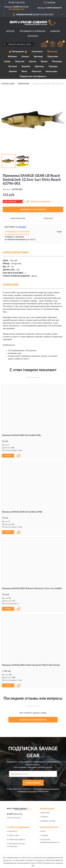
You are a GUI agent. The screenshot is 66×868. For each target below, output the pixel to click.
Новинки (55, 31)
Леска (24, 71)
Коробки (26, 66)
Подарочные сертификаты (33, 76)
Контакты (33, 36)
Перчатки (36, 71)
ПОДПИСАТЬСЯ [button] (33, 782)
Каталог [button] (11, 31)
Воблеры (13, 57)
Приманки (52, 52)
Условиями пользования (28, 791)
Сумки (7, 61)
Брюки (44, 61)
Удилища (38, 57)
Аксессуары (52, 71)
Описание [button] (48, 218)
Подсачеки (53, 57)
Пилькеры (57, 61)
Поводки (53, 66)
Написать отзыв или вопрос (33, 719)
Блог (44, 831)
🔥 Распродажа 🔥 (18, 52)
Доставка (46, 812)
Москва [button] (22, 227)
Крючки (13, 71)
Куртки (33, 61)
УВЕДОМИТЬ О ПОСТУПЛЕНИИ (33, 210)
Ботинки (13, 66)
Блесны (25, 57)
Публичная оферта (17, 839)
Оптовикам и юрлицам (32, 31)
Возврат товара (48, 820)
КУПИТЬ (8, 455)
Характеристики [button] (18, 218)
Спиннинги (37, 52)
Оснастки (20, 61)
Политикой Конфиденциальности (46, 788)
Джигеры (40, 66)
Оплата (45, 816)
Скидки (45, 835)
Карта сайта (14, 835)
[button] (16, 9)
